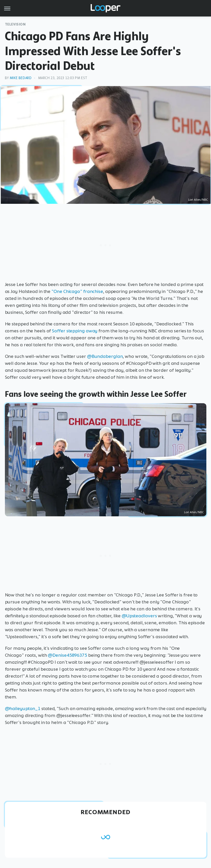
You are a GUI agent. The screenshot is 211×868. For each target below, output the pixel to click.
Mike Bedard (21, 78)
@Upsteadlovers (139, 616)
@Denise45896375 (67, 655)
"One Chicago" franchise (77, 291)
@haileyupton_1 (23, 709)
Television (15, 24)
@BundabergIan (105, 356)
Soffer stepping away (75, 331)
